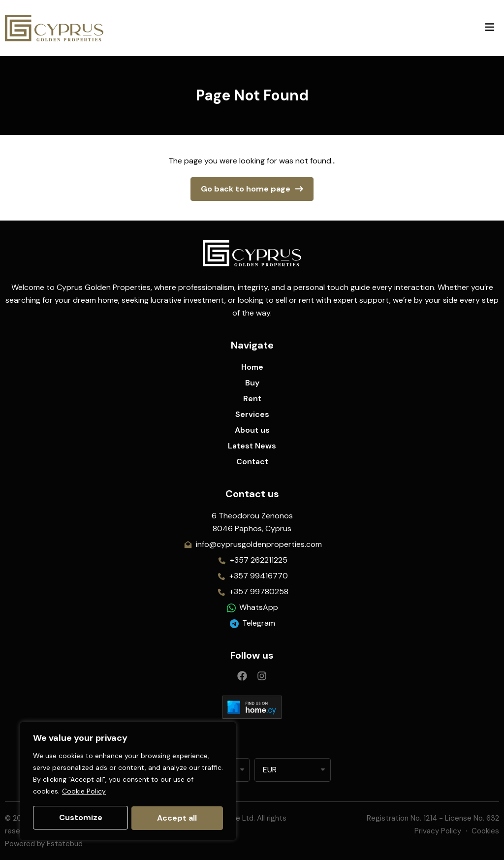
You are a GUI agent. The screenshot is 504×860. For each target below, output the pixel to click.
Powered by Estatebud (44, 844)
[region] (128, 782)
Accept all (177, 818)
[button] (489, 28)
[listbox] (293, 770)
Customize (80, 818)
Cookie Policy (84, 793)
